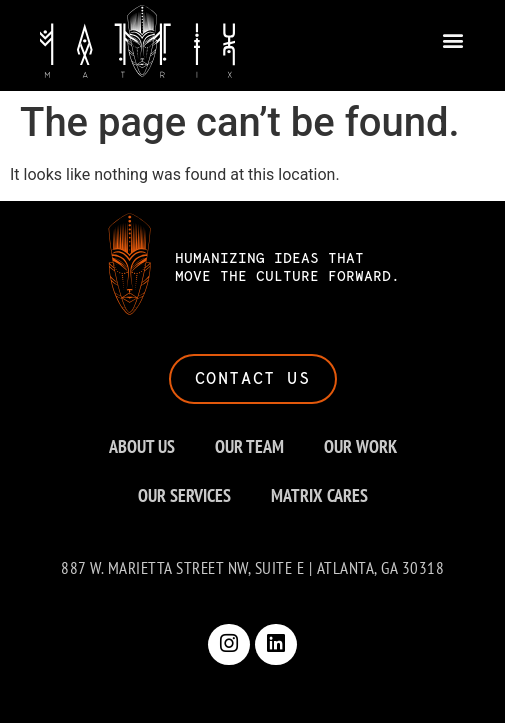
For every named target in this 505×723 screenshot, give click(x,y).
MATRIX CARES (319, 495)
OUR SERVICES (184, 495)
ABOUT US (142, 446)
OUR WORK (360, 446)
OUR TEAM (249, 446)
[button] (452, 37)
